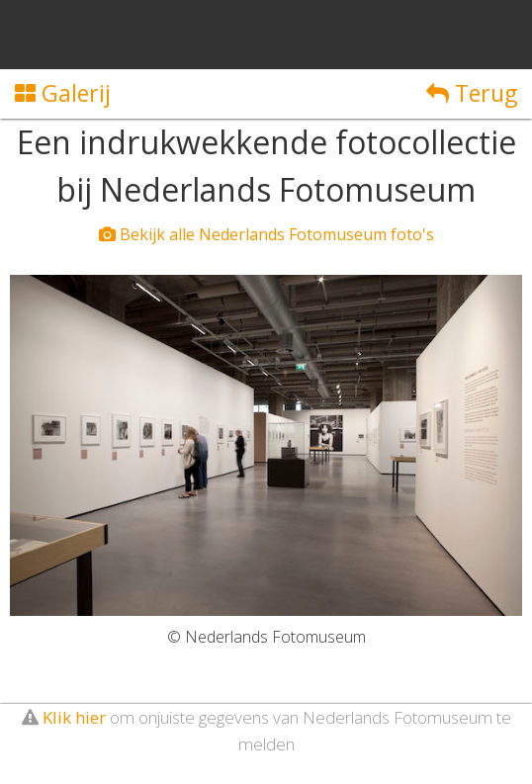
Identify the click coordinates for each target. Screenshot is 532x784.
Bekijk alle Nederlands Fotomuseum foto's (266, 234)
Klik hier (74, 717)
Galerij (63, 93)
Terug (472, 93)
